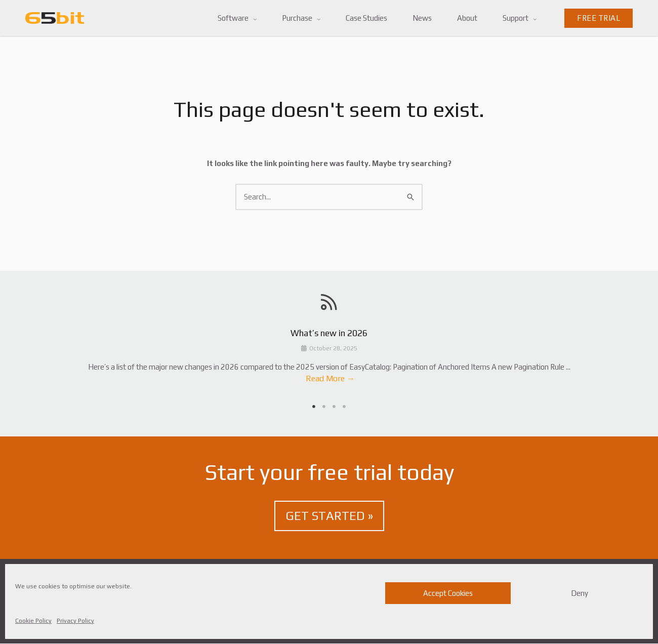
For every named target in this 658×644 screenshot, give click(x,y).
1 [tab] (314, 407)
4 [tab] (344, 407)
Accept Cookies (448, 593)
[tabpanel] (329, 358)
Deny (580, 593)
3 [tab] (334, 407)
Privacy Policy (75, 621)
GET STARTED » (329, 516)
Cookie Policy (33, 621)
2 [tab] (324, 407)
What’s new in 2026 (329, 334)
